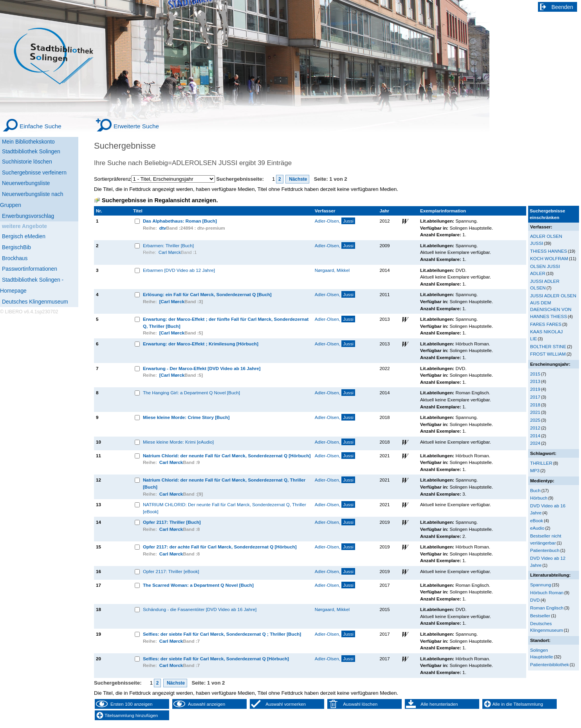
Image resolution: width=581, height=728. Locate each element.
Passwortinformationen (30, 269)
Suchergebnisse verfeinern (34, 173)
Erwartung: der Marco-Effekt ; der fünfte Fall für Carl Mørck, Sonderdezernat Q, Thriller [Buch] (226, 323)
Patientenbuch (545, 550)
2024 (535, 443)
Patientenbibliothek (549, 664)
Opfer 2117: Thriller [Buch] (172, 522)
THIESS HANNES (549, 251)
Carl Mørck (170, 252)
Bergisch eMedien (24, 236)
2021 (535, 412)
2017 (535, 397)
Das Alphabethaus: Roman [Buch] (180, 221)
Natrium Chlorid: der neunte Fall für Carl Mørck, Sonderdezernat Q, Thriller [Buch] (224, 483)
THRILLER (541, 463)
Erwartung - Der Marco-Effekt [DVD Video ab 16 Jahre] (202, 368)
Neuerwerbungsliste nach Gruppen (32, 200)
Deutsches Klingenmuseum (35, 302)
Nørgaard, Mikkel (332, 270)
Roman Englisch (547, 608)
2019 (535, 389)
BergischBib (16, 247)
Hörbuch (539, 498)
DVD (535, 600)
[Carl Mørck (172, 301)
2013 (535, 381)
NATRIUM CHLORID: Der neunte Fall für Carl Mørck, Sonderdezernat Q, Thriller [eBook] (225, 508)
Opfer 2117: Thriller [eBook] (171, 571)
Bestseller (540, 616)
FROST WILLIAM (548, 354)
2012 (535, 428)
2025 (535, 420)
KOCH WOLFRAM (549, 258)
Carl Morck (171, 665)
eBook (537, 520)
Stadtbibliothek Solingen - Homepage (32, 285)
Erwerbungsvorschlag (28, 216)
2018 (535, 405)
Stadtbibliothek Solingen (31, 151)
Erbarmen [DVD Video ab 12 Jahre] (179, 270)
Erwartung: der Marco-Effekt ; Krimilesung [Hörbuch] (201, 344)
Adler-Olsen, (335, 221)
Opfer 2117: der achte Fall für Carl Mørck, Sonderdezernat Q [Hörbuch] (220, 547)
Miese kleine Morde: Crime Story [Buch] (186, 417)
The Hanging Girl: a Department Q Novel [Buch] (191, 393)
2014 (535, 436)
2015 (535, 374)
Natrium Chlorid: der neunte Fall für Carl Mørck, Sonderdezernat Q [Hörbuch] (227, 456)
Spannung (540, 585)
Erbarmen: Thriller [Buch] (168, 245)
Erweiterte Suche (136, 126)
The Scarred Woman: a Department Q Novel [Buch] (198, 585)
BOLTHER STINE (548, 346)
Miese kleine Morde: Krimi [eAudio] (178, 442)
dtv (163, 228)
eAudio (537, 528)
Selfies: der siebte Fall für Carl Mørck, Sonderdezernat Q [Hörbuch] (216, 659)
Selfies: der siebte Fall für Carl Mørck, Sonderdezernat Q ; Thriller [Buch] (222, 634)
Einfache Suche (41, 126)
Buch (535, 490)
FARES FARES (546, 324)
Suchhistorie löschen (27, 162)
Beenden (563, 7)
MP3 (535, 470)
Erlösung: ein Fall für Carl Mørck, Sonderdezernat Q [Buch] (207, 294)
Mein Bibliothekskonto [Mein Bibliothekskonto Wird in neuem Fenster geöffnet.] (28, 142)
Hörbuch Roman (547, 592)
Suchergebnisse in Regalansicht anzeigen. (160, 200)
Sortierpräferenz (113, 179)
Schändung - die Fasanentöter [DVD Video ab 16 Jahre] (200, 609)
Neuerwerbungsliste (26, 183)
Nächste (298, 179)
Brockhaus (15, 258)
